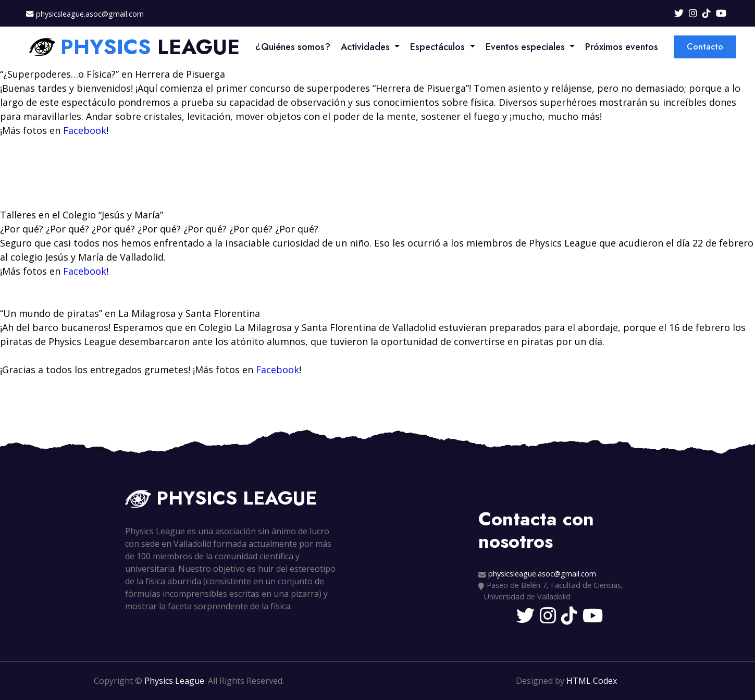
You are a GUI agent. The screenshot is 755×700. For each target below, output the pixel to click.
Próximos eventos (622, 47)
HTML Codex (592, 681)
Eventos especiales (525, 47)
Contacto (705, 47)
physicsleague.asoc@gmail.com (90, 14)
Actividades (365, 47)
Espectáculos (437, 47)
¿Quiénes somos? (293, 47)
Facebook (85, 130)
